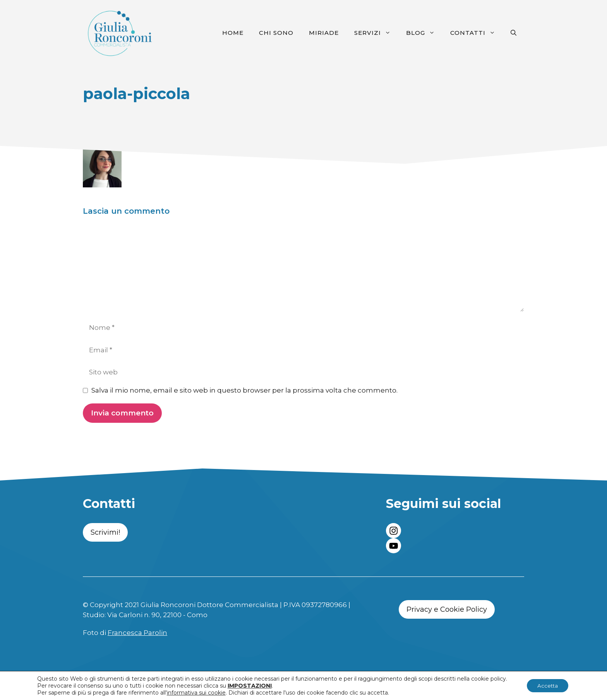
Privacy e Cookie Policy (447, 609)
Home (233, 33)
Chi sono (276, 33)
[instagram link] (394, 531)
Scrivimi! (105, 532)
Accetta (548, 686)
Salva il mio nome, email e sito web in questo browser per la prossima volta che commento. (244, 390)
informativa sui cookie (195, 693)
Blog (424, 33)
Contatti (477, 33)
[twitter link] (394, 546)
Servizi (376, 33)
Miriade (324, 33)
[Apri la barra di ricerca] (514, 33)
